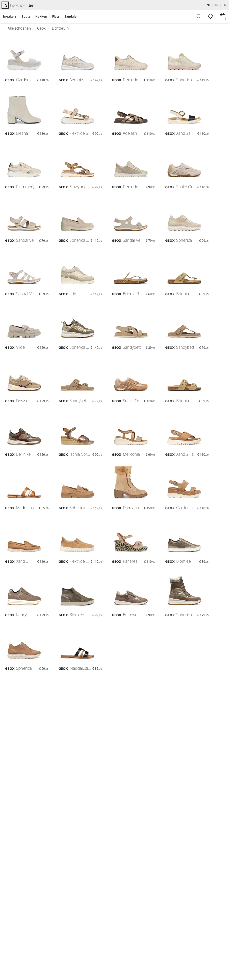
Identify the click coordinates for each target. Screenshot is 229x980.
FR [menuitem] (217, 5)
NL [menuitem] (209, 5)
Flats (56, 16)
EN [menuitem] (225, 5)
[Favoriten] (210, 17)
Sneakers (10, 16)
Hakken (41, 16)
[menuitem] (10, 17)
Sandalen (72, 16)
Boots (26, 16)
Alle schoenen (19, 28)
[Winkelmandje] (223, 17)
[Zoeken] (199, 17)
